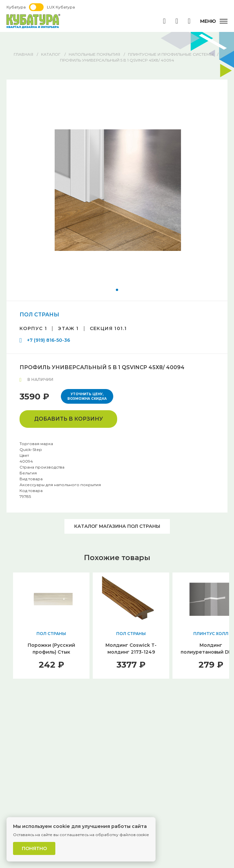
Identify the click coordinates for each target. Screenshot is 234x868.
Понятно (34, 848)
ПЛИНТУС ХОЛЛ (211, 634)
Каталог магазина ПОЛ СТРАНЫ (117, 526)
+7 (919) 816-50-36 (48, 340)
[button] (117, 290)
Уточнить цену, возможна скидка (87, 396)
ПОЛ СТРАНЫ (39, 315)
